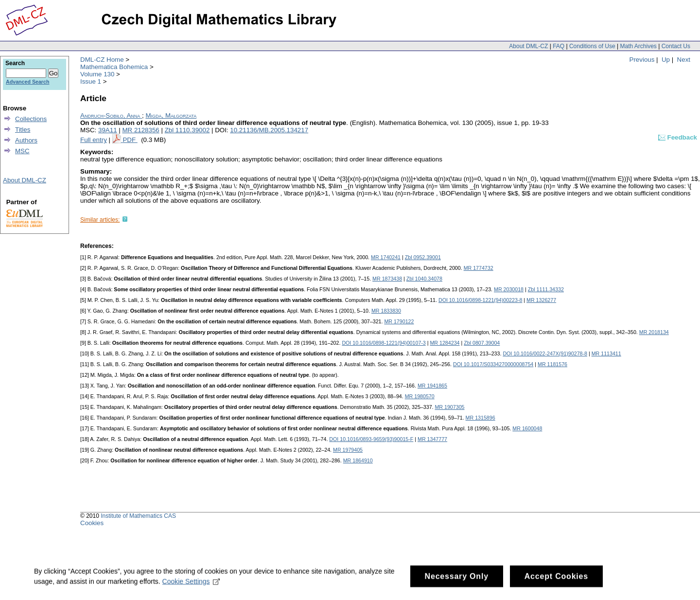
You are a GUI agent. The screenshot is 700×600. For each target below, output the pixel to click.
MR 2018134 (654, 332)
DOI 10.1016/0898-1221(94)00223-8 (480, 300)
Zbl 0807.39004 (482, 343)
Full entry (94, 140)
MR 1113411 (606, 353)
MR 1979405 (348, 450)
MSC (22, 151)
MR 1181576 (552, 364)
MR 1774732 (479, 268)
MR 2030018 (509, 289)
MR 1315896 (481, 418)
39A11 (108, 130)
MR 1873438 (387, 279)
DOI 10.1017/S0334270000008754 (493, 364)
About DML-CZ (528, 46)
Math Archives (638, 46)
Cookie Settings (191, 585)
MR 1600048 (527, 428)
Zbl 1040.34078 (424, 279)
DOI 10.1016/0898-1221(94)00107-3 (384, 343)
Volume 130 (97, 74)
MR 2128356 (140, 130)
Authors (26, 140)
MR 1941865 (432, 386)
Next (684, 60)
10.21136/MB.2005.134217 (269, 130)
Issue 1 (91, 81)
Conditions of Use (592, 46)
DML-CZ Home (102, 60)
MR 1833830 (386, 311)
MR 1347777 (432, 439)
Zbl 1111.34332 (546, 289)
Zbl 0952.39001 (423, 257)
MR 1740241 (386, 257)
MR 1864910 (358, 460)
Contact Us (676, 46)
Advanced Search (27, 82)
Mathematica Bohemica (114, 67)
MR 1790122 (399, 321)
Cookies (92, 523)
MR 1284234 (445, 343)
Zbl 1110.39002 (187, 130)
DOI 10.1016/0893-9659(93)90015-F (371, 439)
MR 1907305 (449, 407)
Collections (31, 119)
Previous (642, 60)
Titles (23, 130)
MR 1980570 (420, 396)
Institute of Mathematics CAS (138, 516)
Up (666, 60)
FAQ (559, 46)
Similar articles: (100, 220)
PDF (130, 140)
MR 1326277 (541, 300)
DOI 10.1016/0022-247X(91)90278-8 (545, 353)
